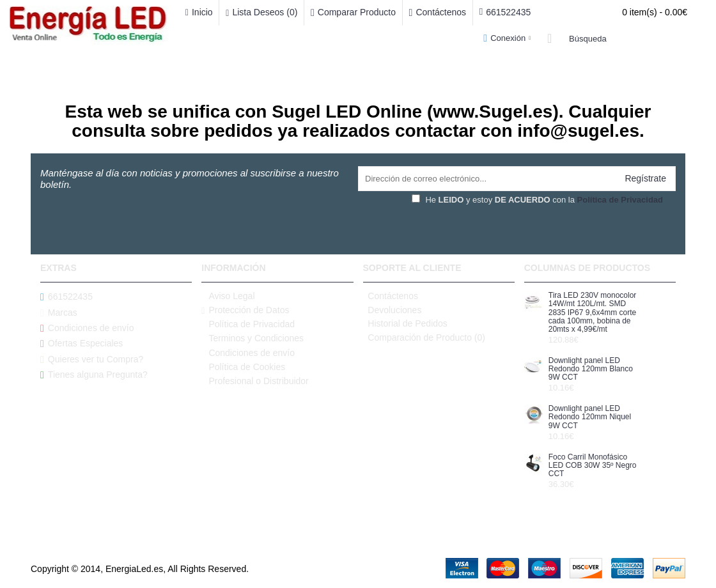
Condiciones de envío (87, 328)
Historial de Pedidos (405, 323)
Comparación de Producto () (424, 337)
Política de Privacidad (248, 324)
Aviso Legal (228, 296)
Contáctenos (391, 296)
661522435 (66, 297)
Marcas (59, 312)
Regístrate (645, 178)
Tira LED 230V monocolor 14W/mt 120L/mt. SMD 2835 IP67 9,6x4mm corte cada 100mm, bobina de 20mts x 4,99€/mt (593, 313)
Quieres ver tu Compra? (92, 360)
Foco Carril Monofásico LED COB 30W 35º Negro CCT (593, 466)
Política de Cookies (243, 367)
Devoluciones (393, 310)
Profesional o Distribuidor (255, 381)
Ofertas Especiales (82, 344)
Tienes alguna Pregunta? (94, 375)
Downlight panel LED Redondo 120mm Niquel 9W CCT (590, 417)
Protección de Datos (245, 310)
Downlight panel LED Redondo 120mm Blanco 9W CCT (591, 369)
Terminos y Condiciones (253, 338)
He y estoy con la (537, 200)
